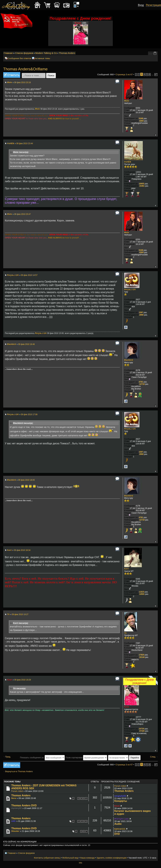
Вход (141, 5)
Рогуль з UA (13, 275)
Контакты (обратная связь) (47, 858)
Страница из (124, 74)
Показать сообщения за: (42, 758)
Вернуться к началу (155, 135)
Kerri (9, 550)
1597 (141, 312)
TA (8, 614)
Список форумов (24, 53)
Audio (118, 824)
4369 (141, 121)
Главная (8, 53)
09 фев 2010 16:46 (26, 344)
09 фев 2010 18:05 (26, 480)
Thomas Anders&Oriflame (25, 69)
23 (86, 821)
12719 (142, 384)
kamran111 (120, 829)
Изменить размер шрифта (151, 53)
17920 (141, 655)
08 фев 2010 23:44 (25, 143)
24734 (141, 729)
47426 (142, 731)
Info (80, 863)
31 (86, 798)
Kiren (78, 23)
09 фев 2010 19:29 (23, 680)
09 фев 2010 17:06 (29, 414)
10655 (141, 184)
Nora (14, 798)
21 (79, 821)
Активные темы (42, 58)
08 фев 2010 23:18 (23, 82)
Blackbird (12, 344)
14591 (142, 594)
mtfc (14, 821)
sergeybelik (120, 796)
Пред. (8, 757)
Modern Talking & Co (46, 53)
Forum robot (17, 791)
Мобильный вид (156, 53)
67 (156, 75)
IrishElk (11, 143)
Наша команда (87, 858)
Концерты (121, 801)
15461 (142, 186)
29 (79, 798)
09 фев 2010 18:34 (22, 550)
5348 (141, 118)
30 (82, 798)
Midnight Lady (122, 819)
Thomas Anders (67, 53)
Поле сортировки (86, 758)
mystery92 (17, 808)
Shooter (15, 831)
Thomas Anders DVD (24, 805)
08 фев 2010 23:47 (23, 214)
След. (153, 757)
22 (82, 821)
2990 (141, 315)
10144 (142, 657)
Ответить (12, 75)
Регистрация (153, 5)
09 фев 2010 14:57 (29, 275)
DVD (117, 834)
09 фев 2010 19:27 (20, 614)
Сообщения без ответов (19, 58)
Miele (10, 82)
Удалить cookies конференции (111, 858)
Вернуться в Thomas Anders (19, 771)
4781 (141, 382)
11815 (141, 592)
